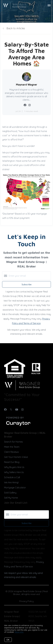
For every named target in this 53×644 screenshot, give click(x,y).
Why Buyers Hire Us (14, 467)
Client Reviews (11, 452)
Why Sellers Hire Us (14, 472)
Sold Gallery (10, 493)
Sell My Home (11, 498)
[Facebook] (5, 410)
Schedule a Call (12, 477)
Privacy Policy (26, 601)
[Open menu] (49, 6)
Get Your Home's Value (16, 457)
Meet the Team (12, 447)
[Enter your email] (29, 276)
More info (19, 632)
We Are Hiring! (11, 482)
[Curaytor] (18, 426)
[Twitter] (11, 410)
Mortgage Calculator (15, 488)
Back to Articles (16, 28)
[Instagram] (22, 410)
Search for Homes (13, 442)
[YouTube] (17, 410)
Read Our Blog (12, 462)
